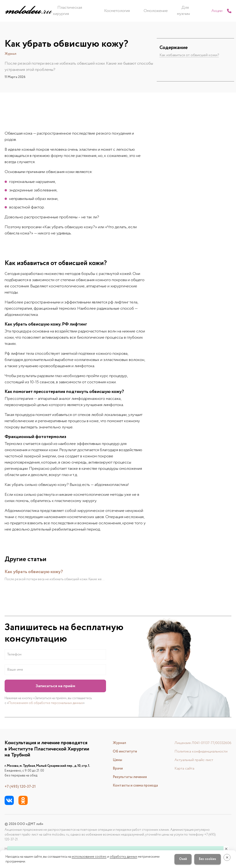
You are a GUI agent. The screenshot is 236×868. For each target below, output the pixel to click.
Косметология (130, 11)
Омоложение (159, 11)
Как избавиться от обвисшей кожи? (191, 55)
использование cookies (89, 857)
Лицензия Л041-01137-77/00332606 (200, 743)
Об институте (120, 751)
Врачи (113, 768)
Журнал (114, 743)
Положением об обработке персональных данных (46, 703)
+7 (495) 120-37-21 (22, 786)
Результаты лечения (126, 777)
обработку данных (123, 857)
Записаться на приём (55, 686)
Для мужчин (187, 11)
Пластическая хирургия (92, 11)
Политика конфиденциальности (197, 751)
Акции (207, 11)
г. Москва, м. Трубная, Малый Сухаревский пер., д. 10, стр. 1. (47, 766)
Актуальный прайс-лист (189, 760)
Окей (180, 859)
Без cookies (205, 859)
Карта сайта (179, 768)
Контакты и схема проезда (132, 785)
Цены (112, 760)
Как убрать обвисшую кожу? (37, 571)
